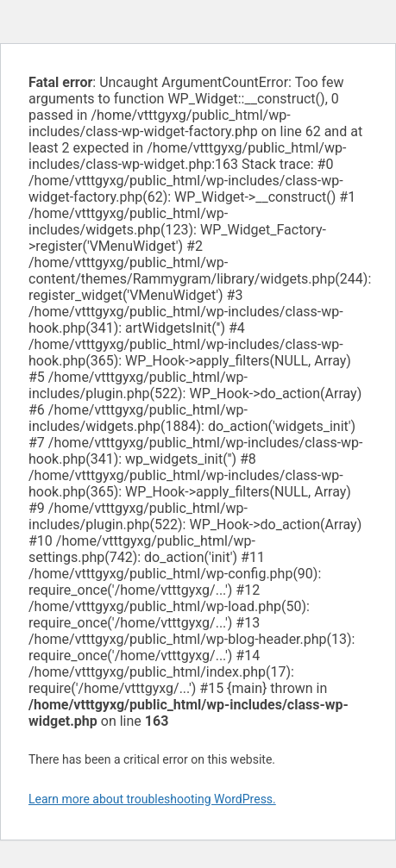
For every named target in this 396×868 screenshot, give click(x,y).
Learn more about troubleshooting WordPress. (152, 799)
